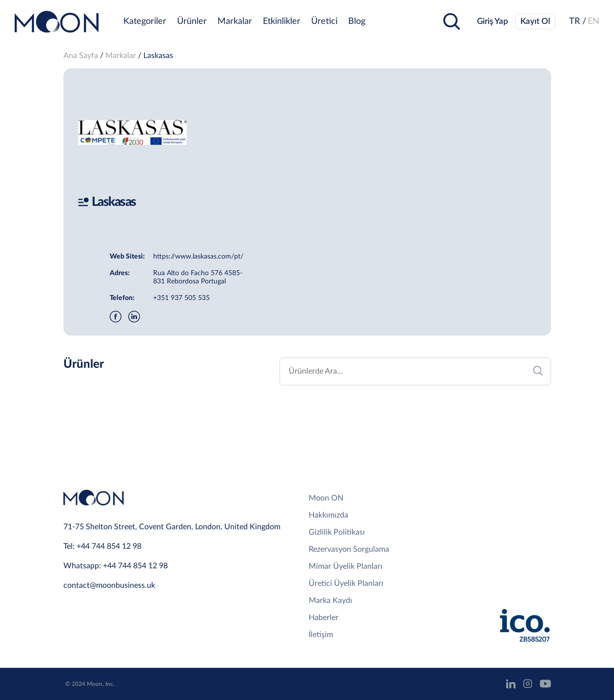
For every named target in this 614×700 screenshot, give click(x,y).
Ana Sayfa (81, 56)
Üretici (324, 21)
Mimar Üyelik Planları (346, 566)
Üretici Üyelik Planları (346, 583)
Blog (357, 21)
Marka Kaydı (330, 600)
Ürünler (192, 21)
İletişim (321, 635)
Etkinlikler (282, 21)
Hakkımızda (328, 515)
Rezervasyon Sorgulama (349, 549)
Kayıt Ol (535, 21)
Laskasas (158, 56)
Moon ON (326, 498)
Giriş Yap (493, 21)
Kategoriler (145, 21)
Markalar (235, 21)
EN (594, 21)
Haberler (324, 618)
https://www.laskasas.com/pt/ (198, 257)
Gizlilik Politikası (337, 532)
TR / (578, 21)
